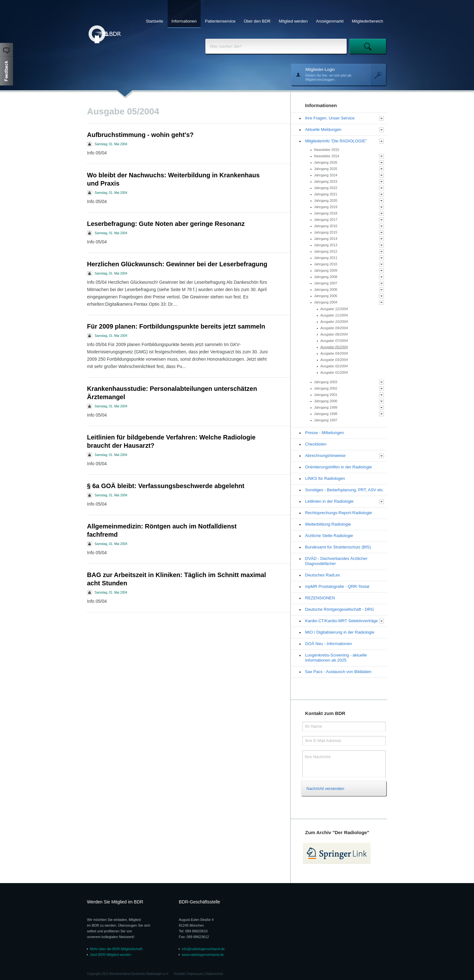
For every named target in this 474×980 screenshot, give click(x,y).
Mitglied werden (293, 21)
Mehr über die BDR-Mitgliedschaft (116, 949)
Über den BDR (257, 21)
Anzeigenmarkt (330, 21)
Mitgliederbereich (367, 21)
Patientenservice (220, 21)
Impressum (195, 974)
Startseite (154, 21)
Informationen (184, 21)
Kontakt (179, 974)
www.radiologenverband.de (203, 955)
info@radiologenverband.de (203, 949)
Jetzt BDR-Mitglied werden (110, 955)
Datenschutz (215, 974)
